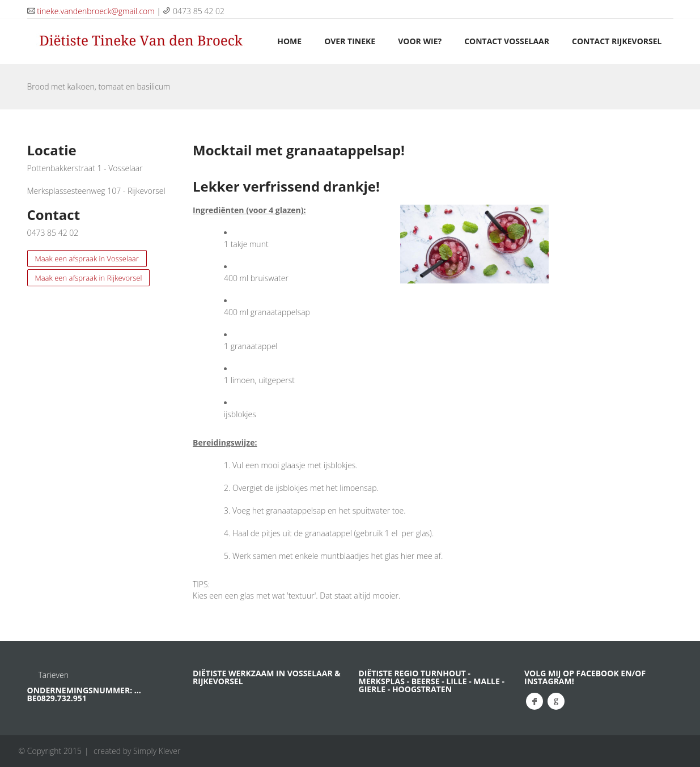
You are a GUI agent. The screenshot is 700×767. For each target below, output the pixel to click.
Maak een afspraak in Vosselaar (87, 259)
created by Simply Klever (137, 751)
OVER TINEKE (350, 41)
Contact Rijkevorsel (617, 41)
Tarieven (54, 675)
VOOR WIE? (420, 41)
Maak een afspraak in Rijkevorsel (89, 278)
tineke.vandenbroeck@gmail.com (96, 11)
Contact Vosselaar (507, 41)
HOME (289, 41)
